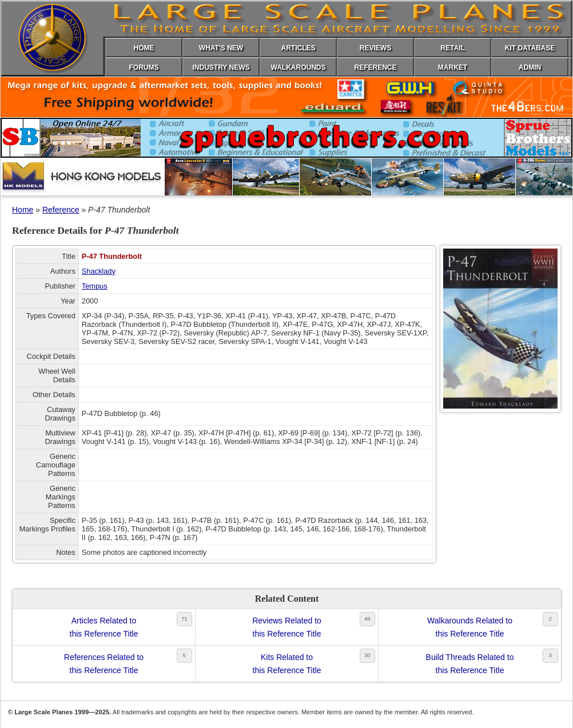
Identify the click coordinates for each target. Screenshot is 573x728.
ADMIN (530, 67)
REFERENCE (375, 67)
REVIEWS (375, 48)
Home (23, 210)
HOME (144, 48)
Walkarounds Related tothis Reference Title (470, 627)
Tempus (95, 286)
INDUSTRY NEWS (221, 67)
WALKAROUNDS (299, 67)
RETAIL (452, 48)
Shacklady (99, 271)
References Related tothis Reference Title (104, 663)
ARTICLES (299, 48)
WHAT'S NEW (221, 48)
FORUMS (144, 67)
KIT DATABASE (530, 48)
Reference (61, 210)
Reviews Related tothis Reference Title (287, 627)
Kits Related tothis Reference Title (287, 663)
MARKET (453, 67)
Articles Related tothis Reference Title (104, 627)
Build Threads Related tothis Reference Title (470, 663)
